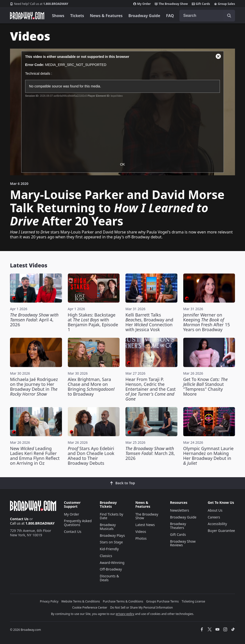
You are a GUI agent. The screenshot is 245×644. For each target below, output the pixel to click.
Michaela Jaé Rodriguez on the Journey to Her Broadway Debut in (34, 387)
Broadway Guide (144, 16)
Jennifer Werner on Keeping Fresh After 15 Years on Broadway (207, 322)
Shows (58, 16)
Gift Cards (201, 4)
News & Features (106, 16)
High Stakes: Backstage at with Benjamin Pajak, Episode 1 (93, 322)
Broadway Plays (112, 535)
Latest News (145, 525)
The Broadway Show (171, 4)
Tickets (77, 16)
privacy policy (125, 614)
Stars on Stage (111, 542)
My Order (142, 4)
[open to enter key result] (229, 16)
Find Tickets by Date (112, 516)
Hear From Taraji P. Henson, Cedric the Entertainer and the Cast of (151, 389)
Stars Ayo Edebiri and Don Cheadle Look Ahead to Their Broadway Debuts (91, 456)
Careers (214, 517)
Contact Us (19, 519)
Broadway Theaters (178, 526)
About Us (215, 510)
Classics (106, 556)
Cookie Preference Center (90, 607)
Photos (141, 538)
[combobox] (207, 16)
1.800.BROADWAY (39, 4)
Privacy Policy (49, 601)
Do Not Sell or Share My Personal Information (141, 607)
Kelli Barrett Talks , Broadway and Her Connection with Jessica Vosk (149, 322)
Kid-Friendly (109, 549)
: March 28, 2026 (150, 453)
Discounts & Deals (109, 578)
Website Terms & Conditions (81, 601)
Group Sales (225, 4)
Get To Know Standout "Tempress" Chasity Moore (206, 387)
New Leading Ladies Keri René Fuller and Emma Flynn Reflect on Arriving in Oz (35, 456)
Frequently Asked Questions (78, 523)
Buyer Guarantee (221, 531)
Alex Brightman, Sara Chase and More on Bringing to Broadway (91, 387)
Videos (141, 532)
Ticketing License (194, 601)
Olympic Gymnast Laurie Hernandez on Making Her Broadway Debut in (209, 456)
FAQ (170, 16)
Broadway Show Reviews (183, 543)
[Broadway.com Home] (27, 16)
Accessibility (217, 524)
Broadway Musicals (108, 527)
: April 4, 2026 (34, 320)
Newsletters (180, 510)
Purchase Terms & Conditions (123, 601)
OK (122, 164)
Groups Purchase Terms (163, 601)
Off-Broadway (111, 569)
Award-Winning (112, 563)
